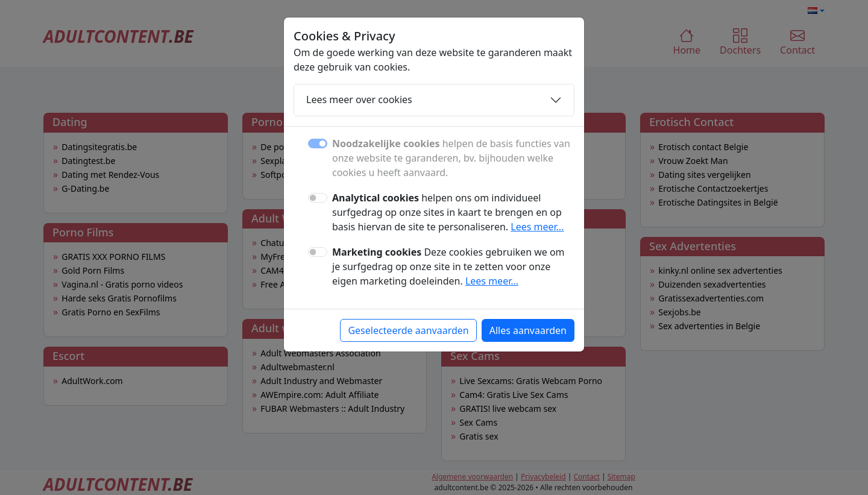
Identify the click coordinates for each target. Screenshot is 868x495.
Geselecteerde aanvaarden (408, 330)
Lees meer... (537, 227)
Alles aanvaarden (528, 330)
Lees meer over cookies (359, 99)
